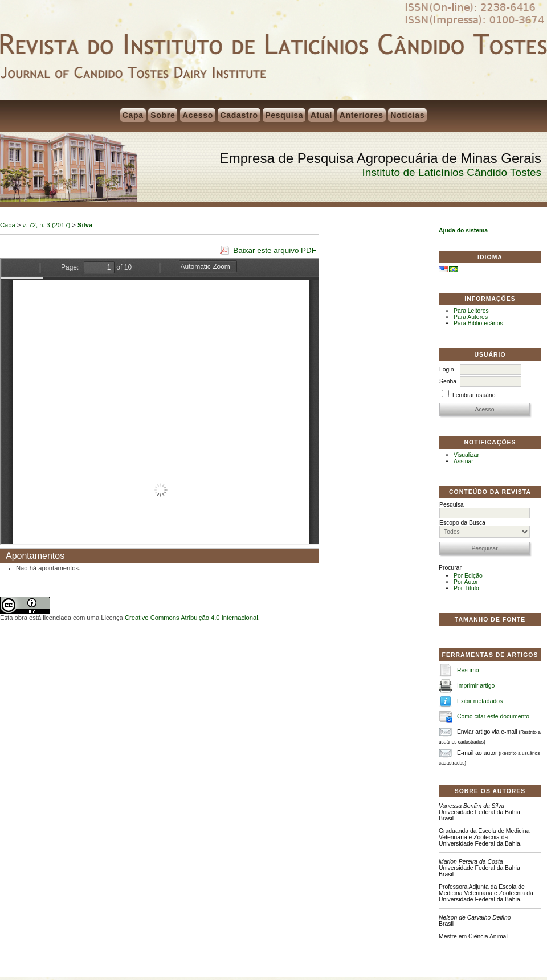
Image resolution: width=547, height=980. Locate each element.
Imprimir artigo (476, 686)
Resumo (468, 670)
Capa (133, 115)
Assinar (464, 461)
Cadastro (239, 115)
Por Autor (466, 582)
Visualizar (466, 455)
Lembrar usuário (474, 395)
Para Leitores (471, 311)
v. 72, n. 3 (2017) (47, 225)
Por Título (466, 588)
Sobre (163, 115)
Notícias (407, 115)
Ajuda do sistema (463, 230)
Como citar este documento (493, 716)
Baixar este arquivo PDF (275, 250)
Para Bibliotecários (478, 323)
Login (446, 369)
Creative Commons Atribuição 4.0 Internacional (191, 618)
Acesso (198, 115)
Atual (322, 115)
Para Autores (471, 317)
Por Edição (468, 576)
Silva (85, 225)
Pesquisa (284, 115)
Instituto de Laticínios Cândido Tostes (452, 172)
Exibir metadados (480, 701)
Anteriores (362, 115)
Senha (448, 381)
